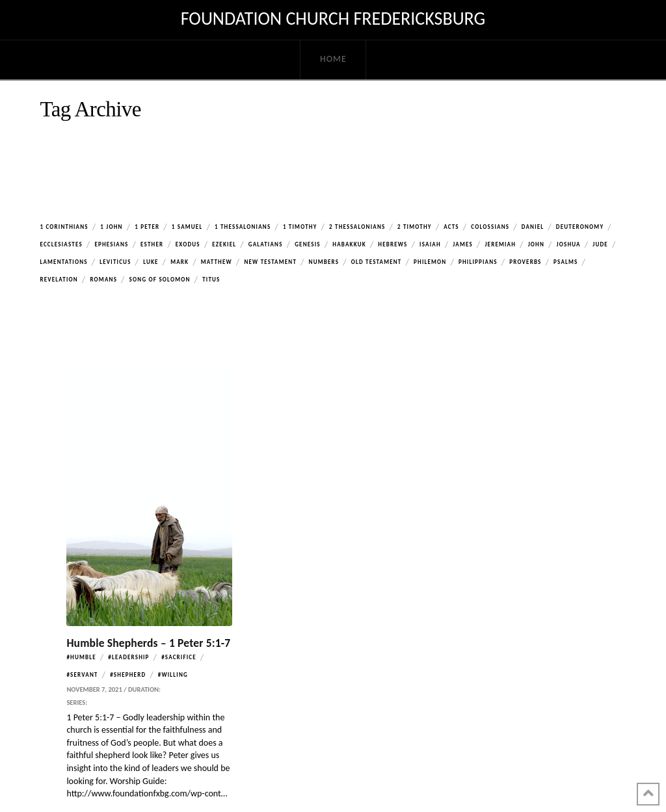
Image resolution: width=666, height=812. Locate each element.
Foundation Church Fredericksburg (333, 19)
